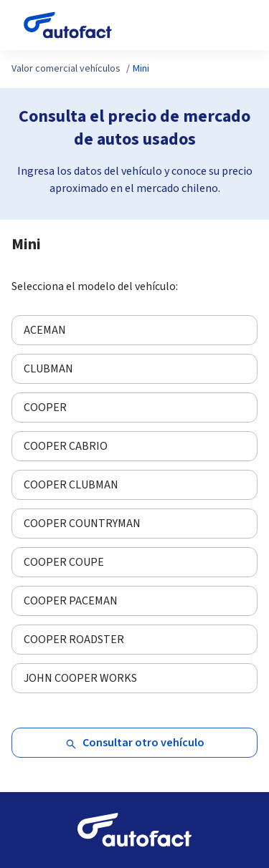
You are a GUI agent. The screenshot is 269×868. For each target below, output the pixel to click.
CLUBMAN (48, 369)
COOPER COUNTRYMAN (82, 524)
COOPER (45, 408)
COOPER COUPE (64, 562)
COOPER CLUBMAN (71, 485)
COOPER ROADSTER (74, 640)
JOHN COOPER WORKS (80, 678)
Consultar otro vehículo (135, 743)
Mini (141, 69)
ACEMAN (45, 330)
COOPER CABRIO (66, 446)
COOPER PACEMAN (71, 601)
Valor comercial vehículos (66, 69)
